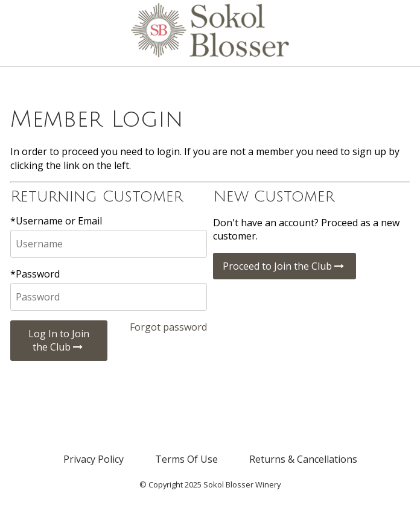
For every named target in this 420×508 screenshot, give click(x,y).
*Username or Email (56, 221)
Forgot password (168, 327)
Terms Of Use (186, 459)
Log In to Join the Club (59, 340)
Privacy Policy (94, 459)
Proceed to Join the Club (285, 266)
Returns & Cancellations (303, 459)
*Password (35, 274)
